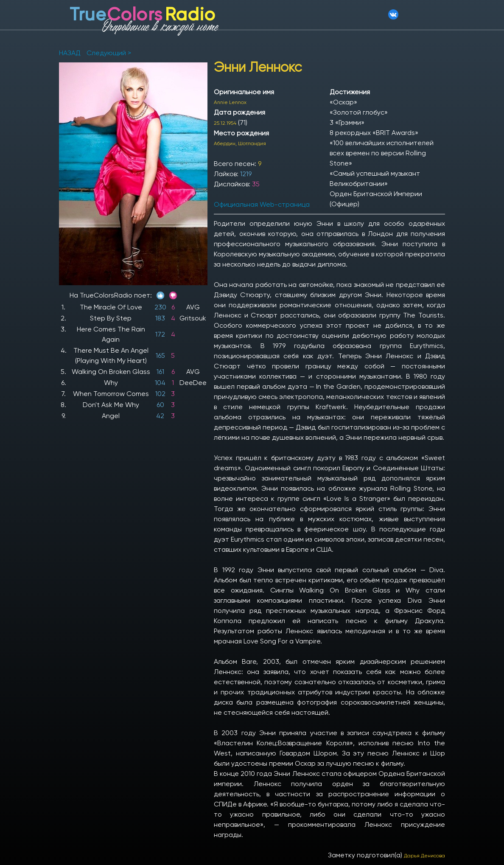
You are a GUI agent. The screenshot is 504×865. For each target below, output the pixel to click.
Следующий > (109, 53)
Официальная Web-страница (262, 204)
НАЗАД (71, 53)
